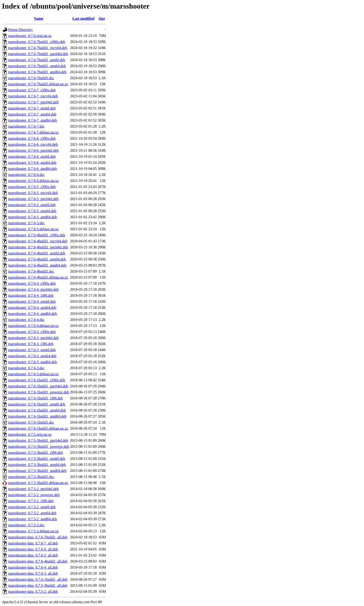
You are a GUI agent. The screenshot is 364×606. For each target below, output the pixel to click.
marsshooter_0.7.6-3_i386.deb (31, 344)
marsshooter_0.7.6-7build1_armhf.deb (37, 60)
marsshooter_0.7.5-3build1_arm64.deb (37, 465)
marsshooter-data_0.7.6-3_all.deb (33, 573)
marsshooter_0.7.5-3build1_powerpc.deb (39, 446)
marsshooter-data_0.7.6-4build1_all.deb (38, 561)
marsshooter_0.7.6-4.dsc (26, 320)
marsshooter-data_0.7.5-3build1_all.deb (38, 585)
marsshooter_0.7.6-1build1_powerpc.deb (39, 392)
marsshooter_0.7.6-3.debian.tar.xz (33, 374)
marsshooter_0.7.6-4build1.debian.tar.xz (38, 277)
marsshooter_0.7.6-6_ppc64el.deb (33, 150)
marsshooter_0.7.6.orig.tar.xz (30, 36)
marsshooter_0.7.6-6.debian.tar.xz (33, 181)
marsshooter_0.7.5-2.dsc (26, 525)
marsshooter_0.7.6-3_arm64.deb (32, 356)
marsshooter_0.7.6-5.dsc (26, 223)
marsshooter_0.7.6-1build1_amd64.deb (37, 416)
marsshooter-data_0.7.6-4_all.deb (33, 567)
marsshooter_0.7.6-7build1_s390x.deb (37, 42)
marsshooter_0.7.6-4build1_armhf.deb (37, 253)
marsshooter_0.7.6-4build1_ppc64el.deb (38, 247)
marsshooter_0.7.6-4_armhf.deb (32, 301)
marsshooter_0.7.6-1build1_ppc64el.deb (38, 386)
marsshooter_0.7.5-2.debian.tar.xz (33, 531)
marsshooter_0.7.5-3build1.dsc (31, 477)
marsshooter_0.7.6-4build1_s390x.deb (37, 235)
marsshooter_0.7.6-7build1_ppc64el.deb (38, 54)
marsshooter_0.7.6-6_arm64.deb (32, 163)
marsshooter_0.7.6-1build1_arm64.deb (37, 410)
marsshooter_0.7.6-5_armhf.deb (32, 205)
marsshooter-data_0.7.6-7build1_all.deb (38, 537)
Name (39, 18)
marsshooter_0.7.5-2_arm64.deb (32, 513)
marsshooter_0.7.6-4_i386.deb (31, 295)
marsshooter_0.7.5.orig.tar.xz (30, 434)
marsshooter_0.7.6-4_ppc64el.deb (33, 289)
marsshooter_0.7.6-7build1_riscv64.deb (38, 48)
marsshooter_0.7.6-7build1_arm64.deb (37, 66)
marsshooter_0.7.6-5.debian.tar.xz (33, 229)
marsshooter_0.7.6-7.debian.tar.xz (33, 132)
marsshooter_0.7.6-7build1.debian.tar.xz (38, 84)
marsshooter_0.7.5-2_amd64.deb (32, 519)
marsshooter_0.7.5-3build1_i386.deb (36, 453)
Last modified (83, 18)
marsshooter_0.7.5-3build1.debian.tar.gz (38, 483)
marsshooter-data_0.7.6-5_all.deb (33, 555)
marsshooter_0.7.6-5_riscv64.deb (33, 193)
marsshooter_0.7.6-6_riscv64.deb (33, 144)
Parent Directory (20, 30)
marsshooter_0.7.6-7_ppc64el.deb (33, 102)
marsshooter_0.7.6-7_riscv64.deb (33, 96)
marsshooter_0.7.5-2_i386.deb (31, 501)
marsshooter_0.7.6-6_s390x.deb (32, 138)
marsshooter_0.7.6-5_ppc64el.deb (33, 199)
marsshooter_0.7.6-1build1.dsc (31, 422)
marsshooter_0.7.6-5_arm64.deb (32, 211)
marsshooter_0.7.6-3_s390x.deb (32, 332)
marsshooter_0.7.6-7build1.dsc (31, 78)
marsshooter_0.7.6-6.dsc (26, 175)
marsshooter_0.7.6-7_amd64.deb (32, 120)
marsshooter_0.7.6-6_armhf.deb (32, 156)
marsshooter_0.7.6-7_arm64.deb (32, 114)
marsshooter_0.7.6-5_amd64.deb (32, 217)
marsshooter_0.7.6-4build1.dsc (31, 271)
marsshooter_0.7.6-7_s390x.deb (32, 90)
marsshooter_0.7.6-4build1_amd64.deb (37, 265)
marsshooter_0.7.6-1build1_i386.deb (36, 398)
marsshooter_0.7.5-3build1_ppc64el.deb (38, 440)
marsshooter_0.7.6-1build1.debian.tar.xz (38, 428)
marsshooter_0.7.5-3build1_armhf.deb (37, 459)
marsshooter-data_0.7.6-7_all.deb (33, 543)
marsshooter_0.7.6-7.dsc (26, 126)
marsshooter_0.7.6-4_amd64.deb (32, 314)
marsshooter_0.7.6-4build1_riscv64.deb (38, 241)
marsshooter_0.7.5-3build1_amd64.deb (37, 471)
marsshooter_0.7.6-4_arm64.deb (32, 308)
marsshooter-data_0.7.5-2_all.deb (33, 591)
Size (102, 18)
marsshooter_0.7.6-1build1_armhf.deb (37, 404)
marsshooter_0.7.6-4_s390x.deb (32, 283)
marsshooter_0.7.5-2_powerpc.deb (34, 495)
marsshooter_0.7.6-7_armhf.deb (32, 108)
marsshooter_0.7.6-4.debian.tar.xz (33, 326)
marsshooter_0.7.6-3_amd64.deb (32, 362)
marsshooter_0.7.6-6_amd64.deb (32, 169)
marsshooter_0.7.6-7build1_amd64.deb (37, 72)
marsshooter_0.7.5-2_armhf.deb (32, 507)
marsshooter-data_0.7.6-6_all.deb (33, 549)
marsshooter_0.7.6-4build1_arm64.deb (37, 259)
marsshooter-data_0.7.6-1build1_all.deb (38, 579)
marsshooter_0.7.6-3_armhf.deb (32, 350)
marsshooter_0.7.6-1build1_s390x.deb (37, 380)
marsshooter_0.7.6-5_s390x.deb (32, 187)
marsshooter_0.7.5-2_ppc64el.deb (33, 489)
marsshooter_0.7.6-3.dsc (26, 368)
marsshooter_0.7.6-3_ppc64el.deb (33, 338)
